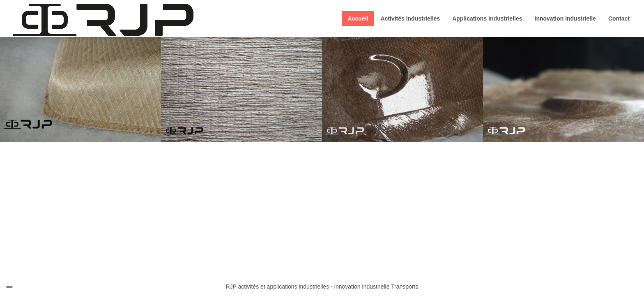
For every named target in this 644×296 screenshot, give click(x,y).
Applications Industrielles (487, 18)
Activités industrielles (410, 18)
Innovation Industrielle (565, 18)
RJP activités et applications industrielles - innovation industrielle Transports (322, 287)
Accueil (358, 18)
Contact (619, 18)
